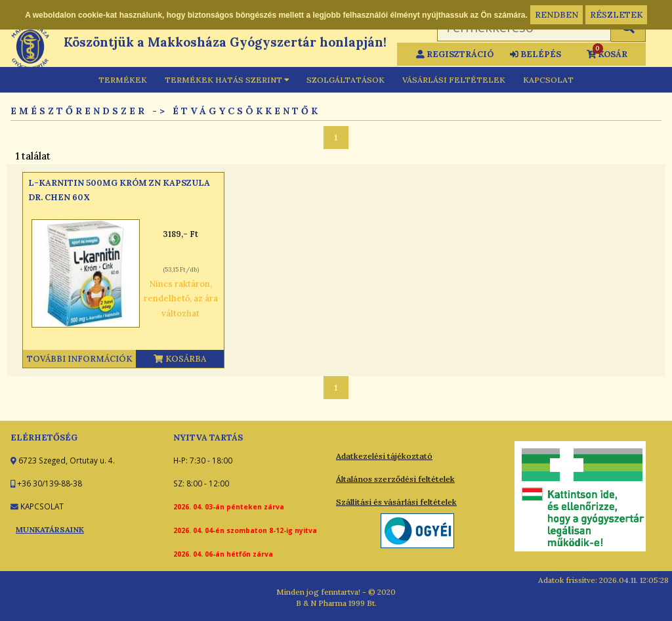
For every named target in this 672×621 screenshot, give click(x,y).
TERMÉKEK (123, 80)
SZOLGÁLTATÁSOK (346, 80)
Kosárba (179, 359)
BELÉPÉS (535, 54)
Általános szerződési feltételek (395, 479)
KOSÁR (607, 53)
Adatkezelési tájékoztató (384, 456)
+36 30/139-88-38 (49, 483)
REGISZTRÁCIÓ (455, 54)
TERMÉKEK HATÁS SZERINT (227, 80)
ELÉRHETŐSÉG (44, 438)
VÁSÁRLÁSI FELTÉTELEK (454, 80)
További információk (79, 359)
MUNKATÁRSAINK (50, 529)
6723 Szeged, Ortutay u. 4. (66, 460)
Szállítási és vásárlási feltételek (396, 502)
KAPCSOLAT (548, 80)
